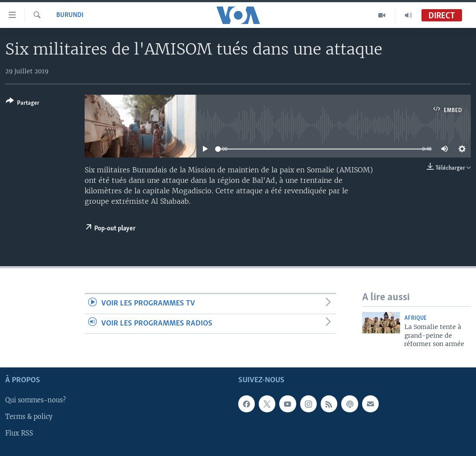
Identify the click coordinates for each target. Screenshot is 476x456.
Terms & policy (29, 417)
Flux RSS (19, 434)
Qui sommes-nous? (36, 401)
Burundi (70, 15)
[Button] (22, 104)
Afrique (416, 318)
